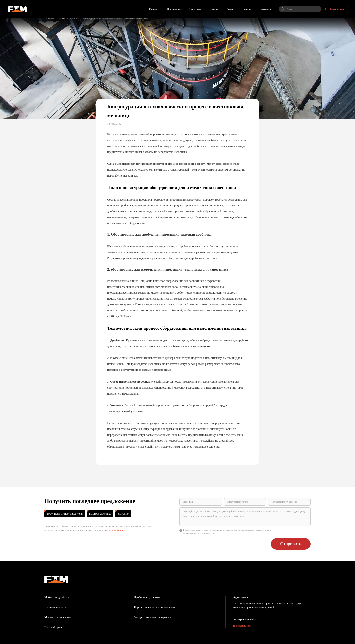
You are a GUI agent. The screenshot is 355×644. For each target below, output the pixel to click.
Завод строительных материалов (153, 604)
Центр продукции (94, 634)
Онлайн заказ (148, 634)
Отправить (296, 533)
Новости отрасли (122, 634)
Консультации (336, 7)
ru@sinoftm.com (114, 530)
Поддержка (296, 636)
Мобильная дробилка (57, 584)
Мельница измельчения (58, 604)
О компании (69, 634)
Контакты (169, 634)
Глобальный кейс (63, 18)
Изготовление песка (56, 594)
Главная (48, 18)
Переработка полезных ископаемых (155, 594)
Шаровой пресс (53, 614)
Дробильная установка (147, 584)
